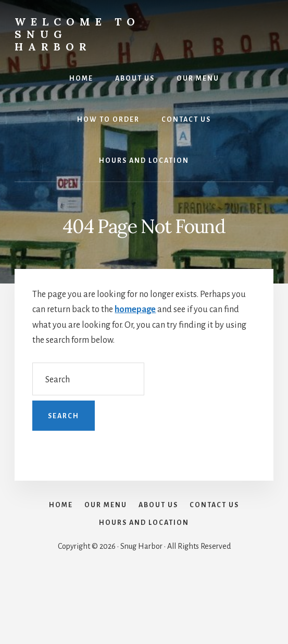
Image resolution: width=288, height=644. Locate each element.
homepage (135, 310)
